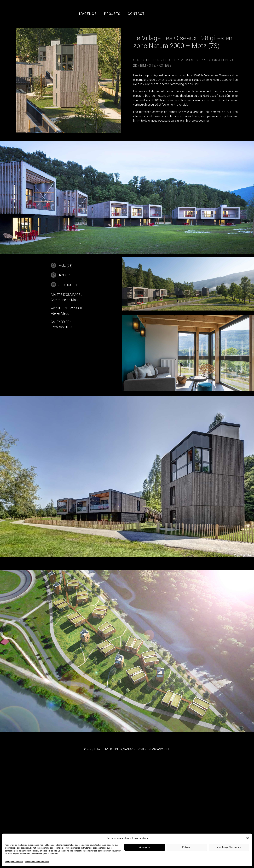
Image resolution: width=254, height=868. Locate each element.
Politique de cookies (14, 862)
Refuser (187, 847)
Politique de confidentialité (37, 862)
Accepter (145, 847)
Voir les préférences (229, 847)
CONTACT (136, 14)
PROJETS (112, 14)
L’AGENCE (88, 14)
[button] (248, 838)
